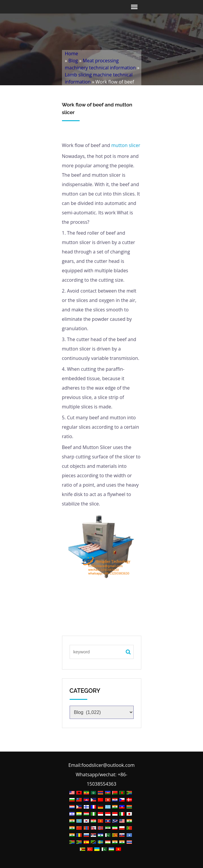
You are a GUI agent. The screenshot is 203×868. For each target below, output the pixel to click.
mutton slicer (125, 145)
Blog (73, 61)
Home (72, 54)
